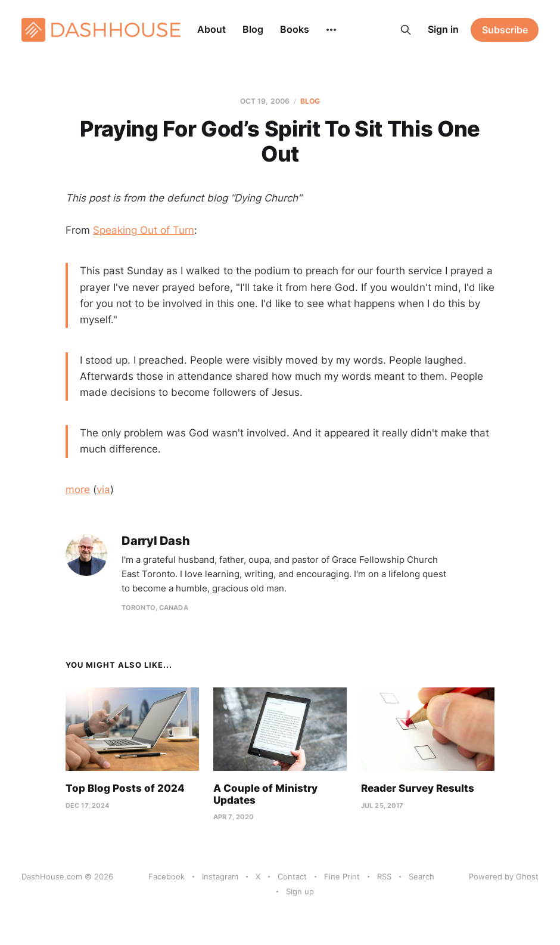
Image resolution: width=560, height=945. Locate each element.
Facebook (167, 876)
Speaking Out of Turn (144, 230)
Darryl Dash (156, 541)
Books (295, 29)
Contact (292, 876)
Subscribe (505, 30)
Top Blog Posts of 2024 (125, 788)
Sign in (443, 29)
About (211, 29)
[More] (331, 30)
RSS (384, 876)
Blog (253, 29)
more (78, 489)
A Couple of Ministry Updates (265, 794)
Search (421, 876)
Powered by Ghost (504, 876)
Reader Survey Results (418, 788)
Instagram (220, 876)
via (103, 489)
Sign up (300, 891)
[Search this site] (406, 30)
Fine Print (342, 876)
